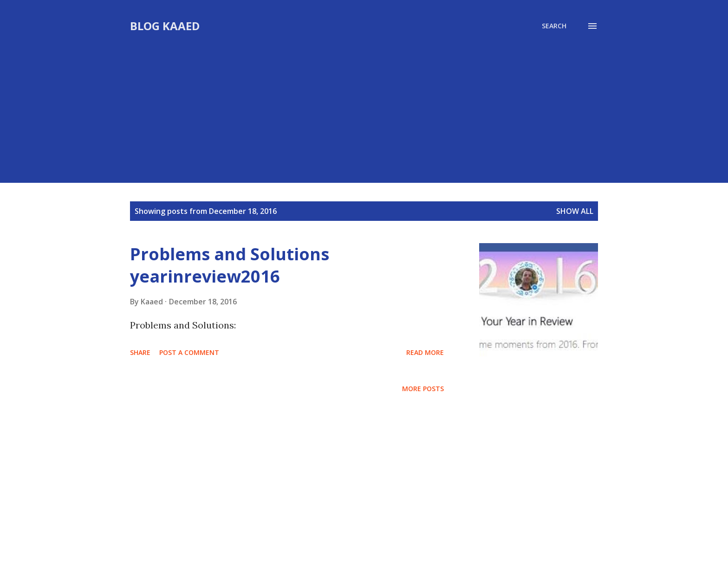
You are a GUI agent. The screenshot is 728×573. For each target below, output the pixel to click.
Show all (575, 211)
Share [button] (140, 352)
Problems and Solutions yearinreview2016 (230, 265)
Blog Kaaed (165, 26)
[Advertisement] (364, 103)
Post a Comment (189, 352)
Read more (425, 352)
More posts (423, 389)
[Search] (554, 26)
